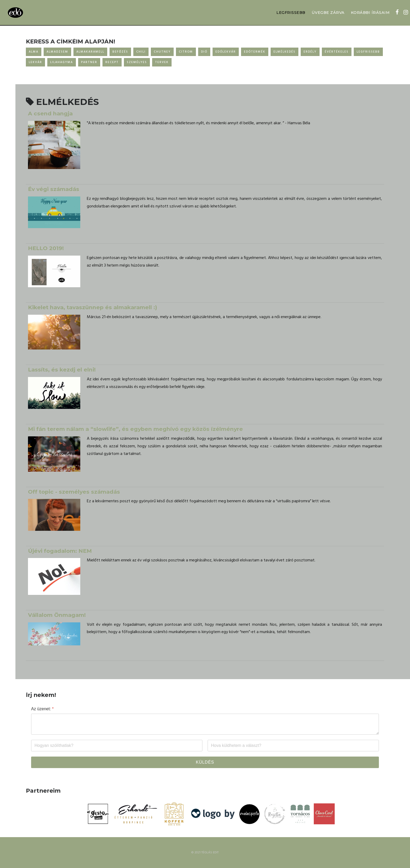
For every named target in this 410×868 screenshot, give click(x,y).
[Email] (293, 746)
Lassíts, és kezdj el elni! (62, 370)
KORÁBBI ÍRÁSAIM (370, 13)
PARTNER (89, 62)
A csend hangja (50, 113)
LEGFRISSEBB (291, 13)
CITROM (186, 52)
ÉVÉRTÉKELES (337, 52)
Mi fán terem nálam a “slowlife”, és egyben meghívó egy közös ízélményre (135, 429)
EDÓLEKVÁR (226, 52)
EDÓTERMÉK (255, 52)
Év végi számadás (54, 189)
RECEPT (112, 62)
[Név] (117, 746)
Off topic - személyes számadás (74, 492)
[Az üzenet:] (205, 724)
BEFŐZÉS (120, 52)
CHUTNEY (162, 52)
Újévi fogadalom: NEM (60, 551)
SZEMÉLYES (137, 62)
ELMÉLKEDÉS (284, 52)
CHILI (141, 52)
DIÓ (204, 52)
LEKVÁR (35, 62)
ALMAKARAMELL (90, 52)
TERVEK (162, 62)
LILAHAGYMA (62, 62)
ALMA (34, 52)
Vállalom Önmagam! (57, 615)
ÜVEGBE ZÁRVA (328, 13)
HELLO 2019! (46, 248)
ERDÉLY (310, 52)
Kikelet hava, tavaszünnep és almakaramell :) (93, 307)
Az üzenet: (42, 709)
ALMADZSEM (57, 52)
